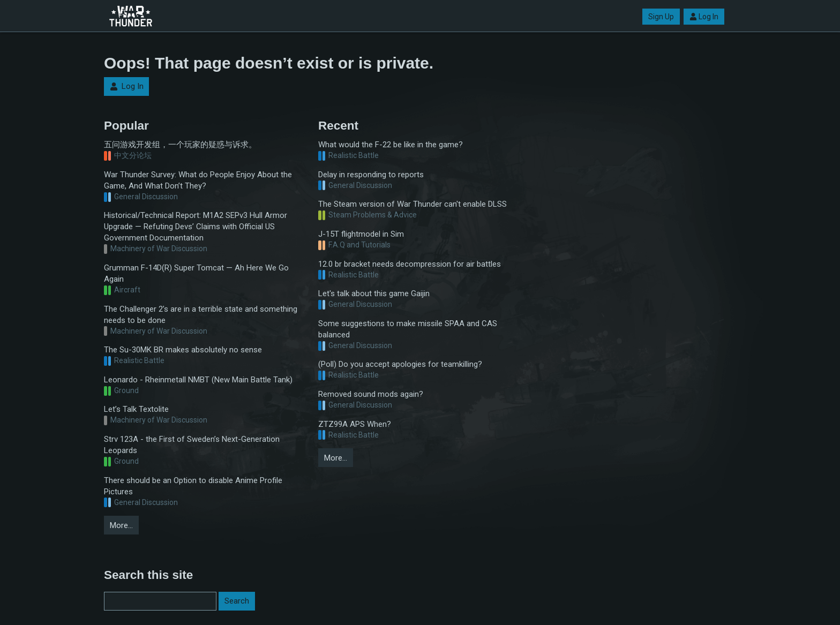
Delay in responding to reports (371, 175)
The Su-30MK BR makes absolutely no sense (183, 350)
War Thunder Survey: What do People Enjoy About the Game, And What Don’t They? (198, 180)
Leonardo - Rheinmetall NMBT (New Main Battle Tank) (198, 380)
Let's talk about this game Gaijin (374, 293)
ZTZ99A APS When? (355, 424)
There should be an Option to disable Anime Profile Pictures (193, 486)
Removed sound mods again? (371, 394)
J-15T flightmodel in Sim (361, 234)
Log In (704, 17)
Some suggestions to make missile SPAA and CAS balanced (408, 329)
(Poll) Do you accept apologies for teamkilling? (400, 364)
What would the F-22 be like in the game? (391, 145)
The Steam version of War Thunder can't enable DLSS (412, 204)
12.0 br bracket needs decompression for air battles (410, 264)
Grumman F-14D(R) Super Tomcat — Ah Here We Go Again (196, 273)
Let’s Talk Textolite (136, 409)
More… (121, 525)
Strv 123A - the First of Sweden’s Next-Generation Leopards (192, 445)
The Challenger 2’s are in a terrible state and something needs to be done (201, 315)
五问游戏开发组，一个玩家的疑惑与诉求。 (180, 145)
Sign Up (661, 17)
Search (237, 601)
